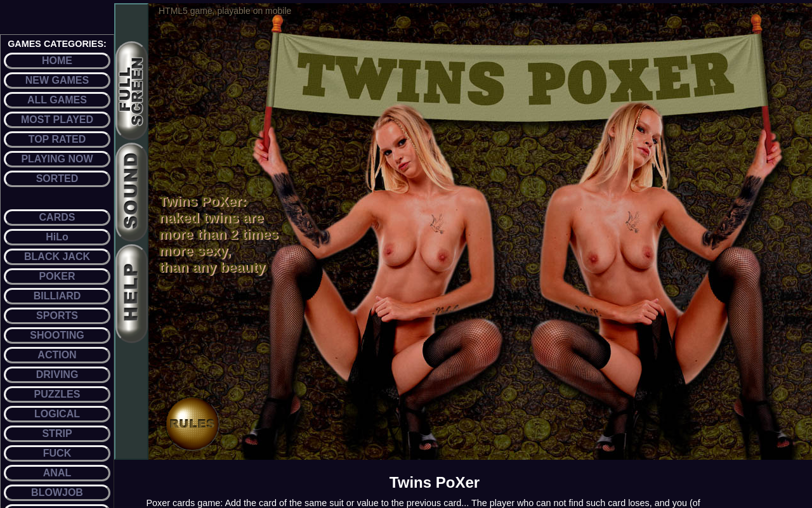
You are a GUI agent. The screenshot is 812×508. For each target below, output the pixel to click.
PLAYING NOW (57, 159)
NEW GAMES (57, 80)
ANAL (57, 473)
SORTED (57, 179)
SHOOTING (57, 335)
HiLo (57, 237)
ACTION (57, 355)
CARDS (57, 217)
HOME (57, 61)
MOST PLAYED (57, 120)
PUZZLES (57, 394)
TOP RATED (57, 139)
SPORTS (57, 316)
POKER (57, 276)
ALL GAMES (57, 100)
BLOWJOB (57, 492)
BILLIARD (57, 296)
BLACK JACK (57, 257)
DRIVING (57, 374)
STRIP (57, 433)
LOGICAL (57, 414)
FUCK (57, 453)
